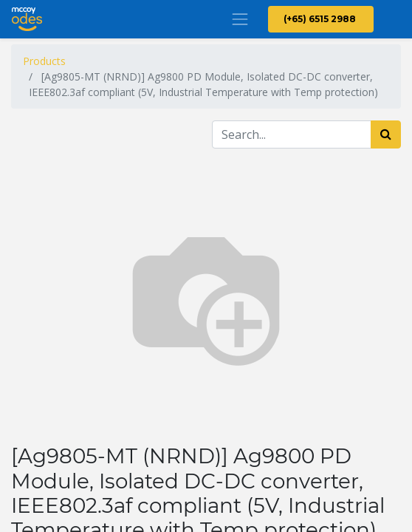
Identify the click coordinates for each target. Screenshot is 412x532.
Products (44, 61)
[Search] (386, 134)
